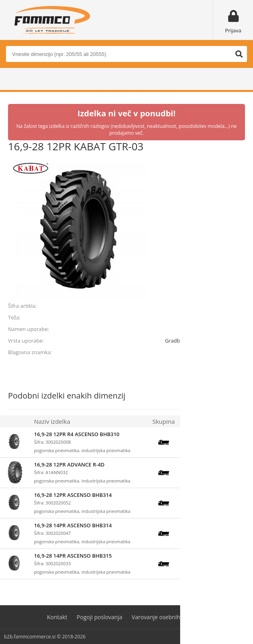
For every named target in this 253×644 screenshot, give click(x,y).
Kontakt (57, 617)
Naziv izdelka (52, 421)
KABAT (237, 352)
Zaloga (192, 421)
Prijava (233, 30)
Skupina (164, 421)
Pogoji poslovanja (100, 617)
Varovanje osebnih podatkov (169, 617)
